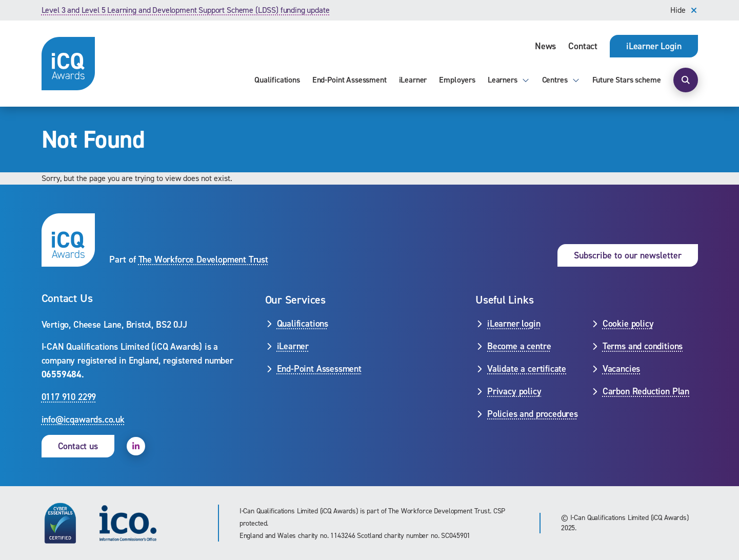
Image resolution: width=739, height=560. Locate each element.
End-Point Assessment (349, 80)
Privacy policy (514, 391)
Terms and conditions (643, 346)
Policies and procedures (533, 414)
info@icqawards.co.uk (83, 419)
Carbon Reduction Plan (646, 391)
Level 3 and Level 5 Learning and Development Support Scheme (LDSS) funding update (186, 10)
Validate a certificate (527, 369)
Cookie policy (628, 324)
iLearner (413, 80)
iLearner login (514, 324)
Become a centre (519, 346)
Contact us (78, 446)
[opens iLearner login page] (654, 46)
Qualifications (277, 80)
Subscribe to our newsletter (628, 255)
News (545, 46)
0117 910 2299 (69, 397)
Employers (457, 80)
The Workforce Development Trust (203, 259)
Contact (583, 46)
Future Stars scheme (627, 80)
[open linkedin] (136, 446)
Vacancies (621, 369)
